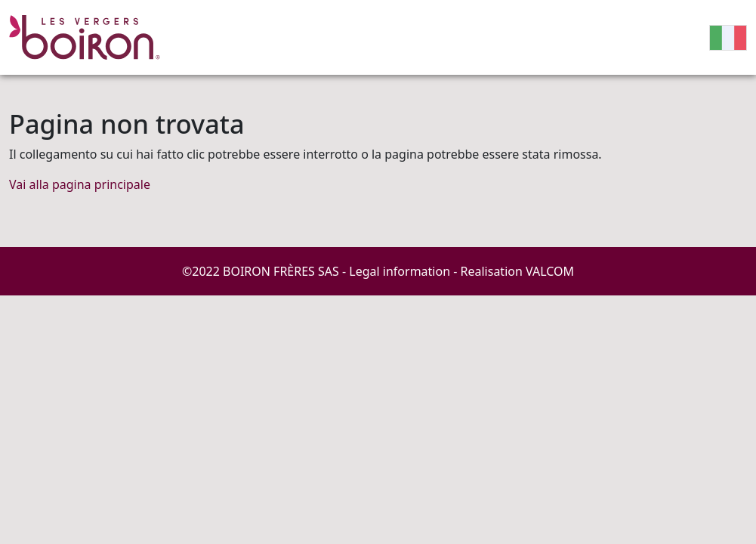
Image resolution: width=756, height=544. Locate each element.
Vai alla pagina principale (80, 184)
